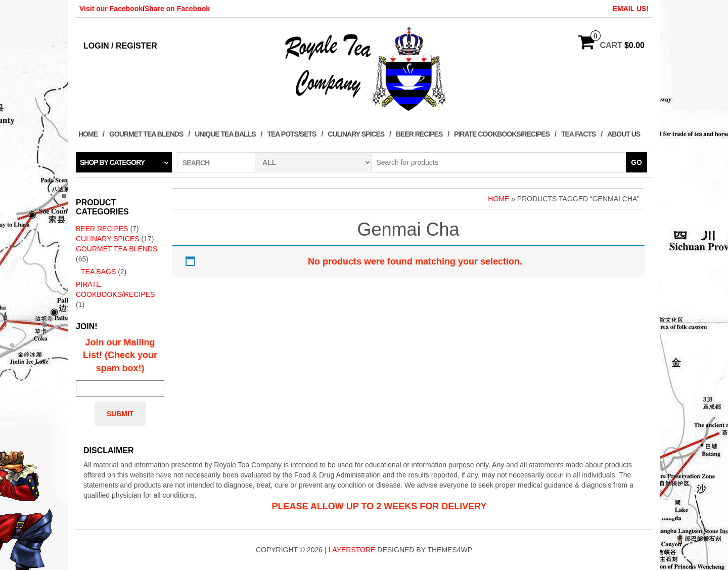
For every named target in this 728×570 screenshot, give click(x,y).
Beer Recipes (419, 134)
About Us (624, 134)
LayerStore (352, 550)
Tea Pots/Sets (291, 134)
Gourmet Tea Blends (146, 134)
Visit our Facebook (111, 9)
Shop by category (112, 162)
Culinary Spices (356, 134)
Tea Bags (98, 272)
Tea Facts (578, 134)
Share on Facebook (177, 9)
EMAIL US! (631, 9)
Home (88, 134)
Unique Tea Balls (225, 134)
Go (636, 162)
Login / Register (120, 46)
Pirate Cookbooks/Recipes (502, 134)
